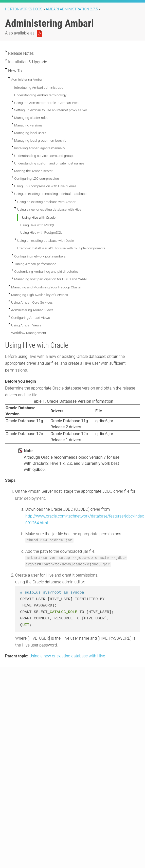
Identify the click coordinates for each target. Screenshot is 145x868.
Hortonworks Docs (24, 9)
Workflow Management (29, 333)
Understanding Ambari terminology (40, 95)
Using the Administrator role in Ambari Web (46, 103)
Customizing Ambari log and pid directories (46, 271)
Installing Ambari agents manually (40, 148)
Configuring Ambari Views (31, 318)
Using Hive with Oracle (39, 217)
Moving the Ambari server (33, 171)
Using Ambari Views (26, 325)
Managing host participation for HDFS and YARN (50, 279)
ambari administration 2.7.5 (72, 9)
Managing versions (28, 125)
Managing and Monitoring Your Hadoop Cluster (46, 287)
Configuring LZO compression (37, 178)
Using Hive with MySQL (38, 225)
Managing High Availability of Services (40, 295)
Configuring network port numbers (40, 256)
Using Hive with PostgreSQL (41, 232)
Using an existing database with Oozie (46, 241)
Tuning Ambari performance (35, 264)
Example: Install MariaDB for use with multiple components (61, 248)
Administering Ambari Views (32, 310)
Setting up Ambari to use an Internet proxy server (51, 110)
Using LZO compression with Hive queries (45, 186)
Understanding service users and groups (44, 156)
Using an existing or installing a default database (50, 194)
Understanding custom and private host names (49, 163)
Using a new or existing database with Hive (49, 209)
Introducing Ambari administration (40, 87)
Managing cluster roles (31, 118)
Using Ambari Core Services (32, 302)
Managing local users (30, 133)
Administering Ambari (27, 79)
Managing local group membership (40, 140)
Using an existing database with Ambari (47, 202)
